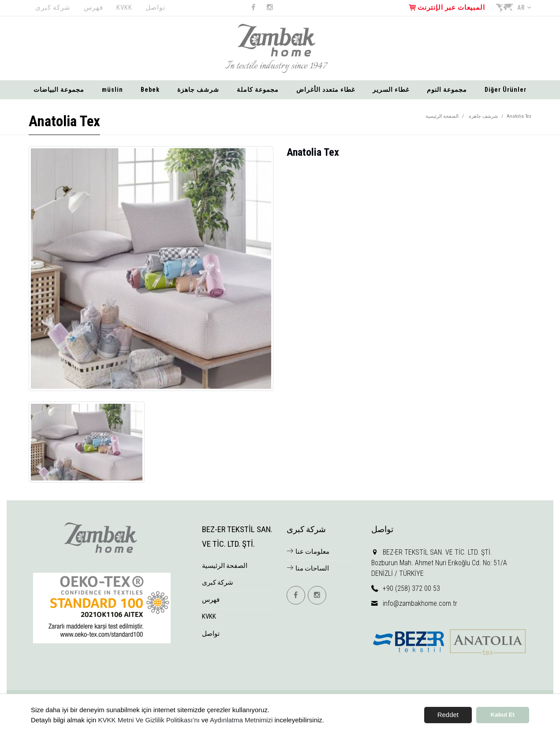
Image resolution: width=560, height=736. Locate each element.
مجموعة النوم (447, 90)
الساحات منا (308, 568)
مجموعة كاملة (258, 90)
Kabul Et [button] (503, 715)
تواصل (155, 8)
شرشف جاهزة (198, 90)
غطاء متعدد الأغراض (326, 90)
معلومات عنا (308, 552)
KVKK (124, 8)
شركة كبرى (53, 8)
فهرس (93, 8)
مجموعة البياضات (59, 90)
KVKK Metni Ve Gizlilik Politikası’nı (149, 720)
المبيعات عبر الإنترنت (447, 8)
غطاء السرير (391, 90)
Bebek (150, 90)
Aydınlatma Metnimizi (241, 720)
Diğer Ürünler (506, 90)
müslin (112, 90)
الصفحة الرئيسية (442, 116)
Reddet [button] (448, 715)
